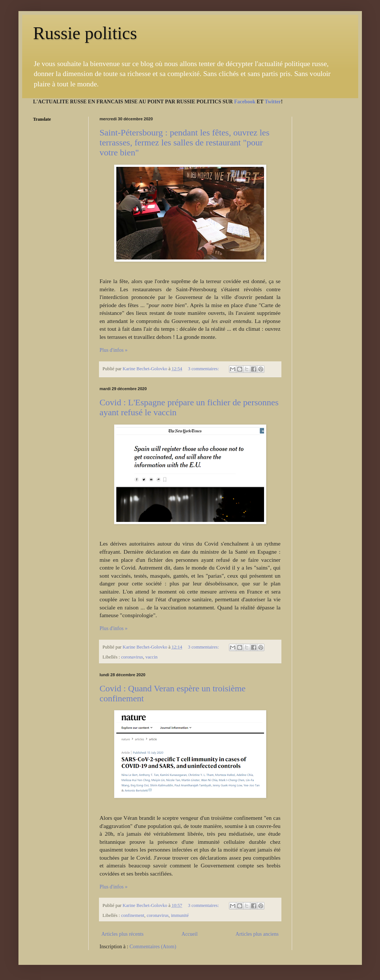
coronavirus (132, 657)
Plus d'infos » (114, 350)
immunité (180, 915)
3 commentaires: (204, 369)
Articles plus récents (123, 934)
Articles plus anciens (257, 934)
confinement (133, 915)
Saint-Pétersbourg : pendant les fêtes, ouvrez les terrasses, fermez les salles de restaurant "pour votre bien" (185, 142)
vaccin (152, 657)
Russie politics (85, 33)
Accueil (190, 934)
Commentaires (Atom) (153, 947)
